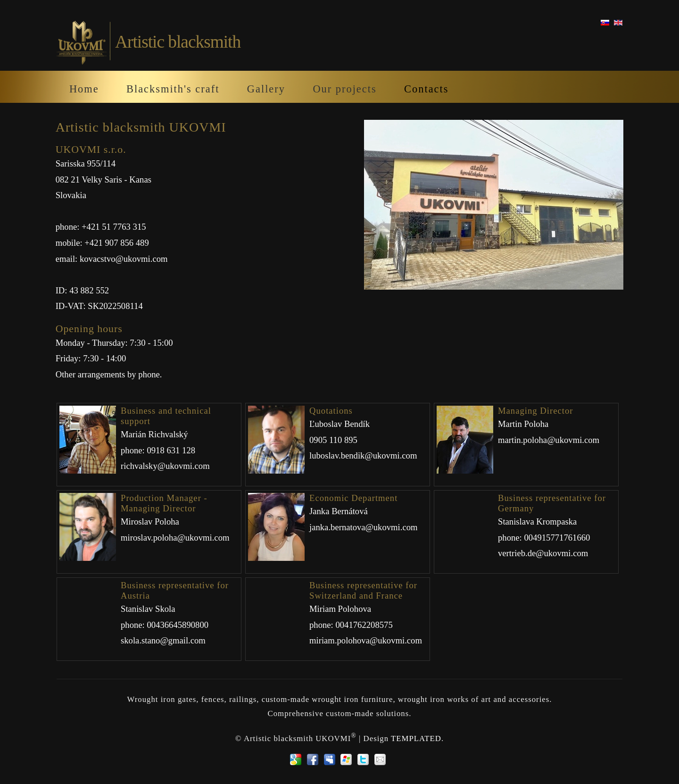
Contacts (426, 89)
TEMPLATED (416, 738)
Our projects (344, 89)
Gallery (266, 89)
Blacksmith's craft (173, 89)
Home (84, 89)
